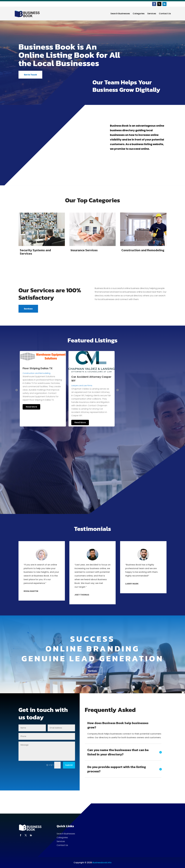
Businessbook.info (102, 863)
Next (118, 390)
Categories (139, 14)
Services (152, 14)
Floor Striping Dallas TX (38, 368)
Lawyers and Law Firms (82, 386)
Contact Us (165, 14)
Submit (69, 765)
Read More (31, 407)
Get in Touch (30, 75)
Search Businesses (120, 14)
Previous (17, 390)
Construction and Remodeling (36, 373)
